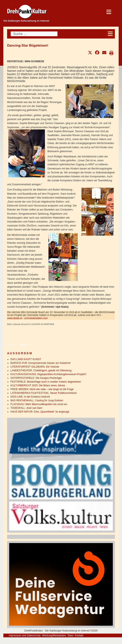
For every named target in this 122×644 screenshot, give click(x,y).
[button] (90, 53)
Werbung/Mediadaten (54, 635)
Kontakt (79, 635)
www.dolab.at (15, 318)
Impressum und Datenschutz (25, 635)
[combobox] (34, 34)
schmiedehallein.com (36, 318)
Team (70, 635)
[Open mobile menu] (110, 34)
